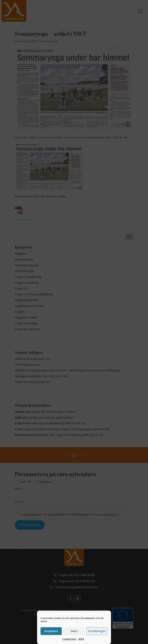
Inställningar (97, 631)
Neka (74, 631)
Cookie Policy (70, 639)
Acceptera (51, 631)
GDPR (81, 639)
